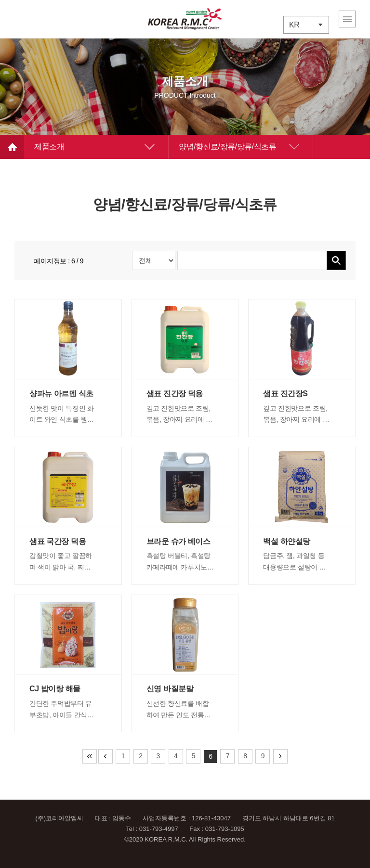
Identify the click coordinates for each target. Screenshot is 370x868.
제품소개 (49, 147)
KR (294, 25)
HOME (12, 147)
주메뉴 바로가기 (0, 0)
